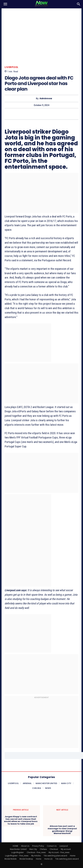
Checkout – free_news (36, 852)
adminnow (46, 99)
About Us (25, 846)
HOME (15, 846)
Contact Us (52, 846)
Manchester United (18, 849)
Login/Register (18, 852)
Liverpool (12, 67)
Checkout (54, 849)
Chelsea (43, 849)
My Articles (36, 856)
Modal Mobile (11, 859)
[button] (5, 4)
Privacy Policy (38, 846)
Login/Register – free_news (17, 856)
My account (66, 849)
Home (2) (48, 859)
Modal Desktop (26, 859)
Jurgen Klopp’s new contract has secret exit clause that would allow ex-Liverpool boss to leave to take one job (21, 820)
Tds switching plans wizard (55, 856)
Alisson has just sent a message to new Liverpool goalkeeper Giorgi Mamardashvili (62, 830)
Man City (33, 849)
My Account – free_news (59, 852)
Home (73, 856)
